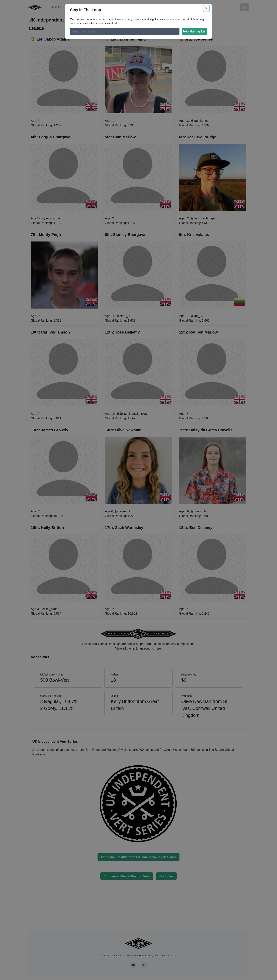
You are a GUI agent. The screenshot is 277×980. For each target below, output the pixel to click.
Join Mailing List (194, 31)
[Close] (206, 8)
